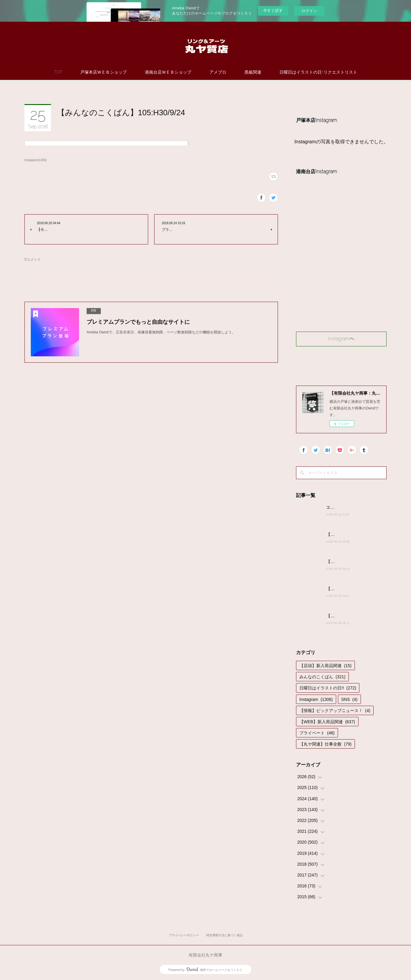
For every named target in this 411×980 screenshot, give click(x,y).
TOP (58, 72)
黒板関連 (253, 72)
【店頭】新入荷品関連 (325, 666)
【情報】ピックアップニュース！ (335, 711)
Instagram (316, 699)
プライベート (317, 733)
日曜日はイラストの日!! (328, 688)
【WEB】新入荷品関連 (327, 722)
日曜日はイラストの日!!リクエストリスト (318, 72)
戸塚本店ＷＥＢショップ (104, 72)
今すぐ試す (273, 10)
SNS (349, 699)
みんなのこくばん (322, 677)
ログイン (309, 11)
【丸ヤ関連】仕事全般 (325, 744)
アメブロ (218, 72)
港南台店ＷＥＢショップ (168, 72)
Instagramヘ (341, 339)
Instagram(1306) (35, 160)
